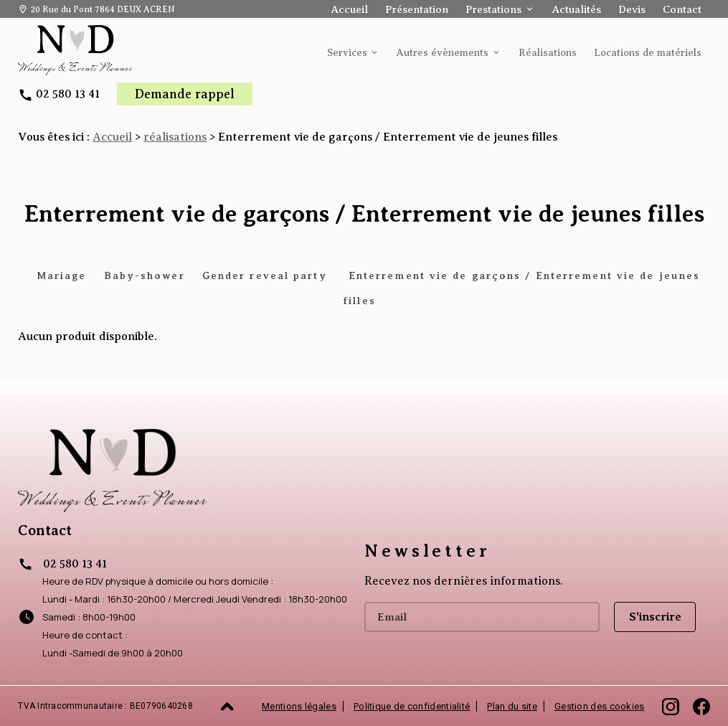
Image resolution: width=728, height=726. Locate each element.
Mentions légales (299, 706)
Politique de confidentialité (412, 706)
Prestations (493, 9)
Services (347, 53)
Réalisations (548, 53)
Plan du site (512, 706)
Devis (632, 9)
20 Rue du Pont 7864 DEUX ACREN (103, 9)
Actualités (577, 9)
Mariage (62, 275)
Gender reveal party (267, 275)
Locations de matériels (648, 53)
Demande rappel (185, 94)
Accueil (350, 9)
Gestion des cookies (600, 706)
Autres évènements (443, 53)
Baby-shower (145, 275)
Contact (682, 9)
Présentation (417, 9)
